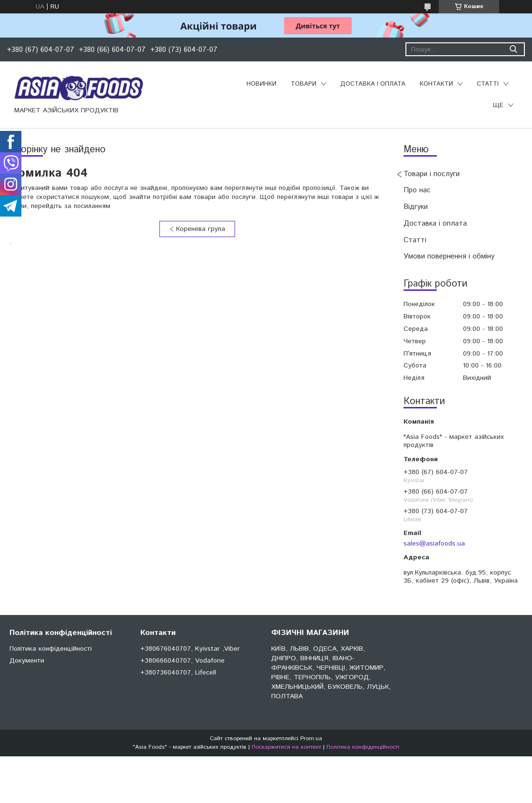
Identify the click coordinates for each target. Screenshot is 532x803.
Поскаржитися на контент (286, 747)
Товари (304, 84)
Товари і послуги (432, 174)
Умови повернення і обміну (449, 256)
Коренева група (201, 229)
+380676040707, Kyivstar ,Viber (190, 649)
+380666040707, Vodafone (182, 661)
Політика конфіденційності (51, 649)
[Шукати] (513, 49)
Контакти (436, 84)
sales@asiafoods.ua (434, 544)
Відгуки (416, 207)
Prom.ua (311, 739)
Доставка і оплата (373, 84)
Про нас (417, 190)
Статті (488, 84)
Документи (27, 661)
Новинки (261, 84)
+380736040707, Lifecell (178, 673)
